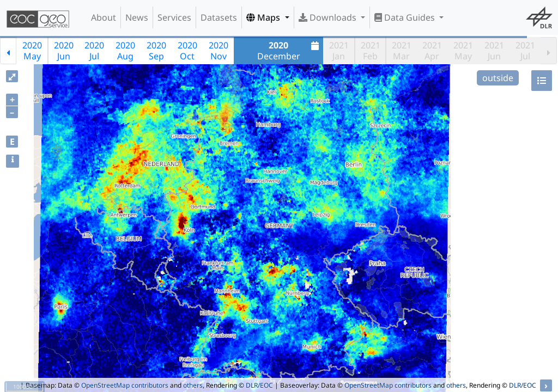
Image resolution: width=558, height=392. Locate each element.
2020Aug (125, 51)
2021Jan (339, 51)
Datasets (219, 17)
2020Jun (64, 51)
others (193, 385)
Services (174, 17)
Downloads (329, 17)
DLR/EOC (259, 385)
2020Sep (156, 51)
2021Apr (432, 51)
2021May (463, 51)
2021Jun (494, 51)
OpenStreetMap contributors (125, 385)
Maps (264, 17)
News (137, 17)
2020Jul (94, 51)
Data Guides (406, 17)
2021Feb (371, 51)
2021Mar (402, 51)
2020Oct (187, 51)
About (104, 17)
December (290, 51)
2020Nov (219, 51)
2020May (32, 51)
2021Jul (525, 51)
